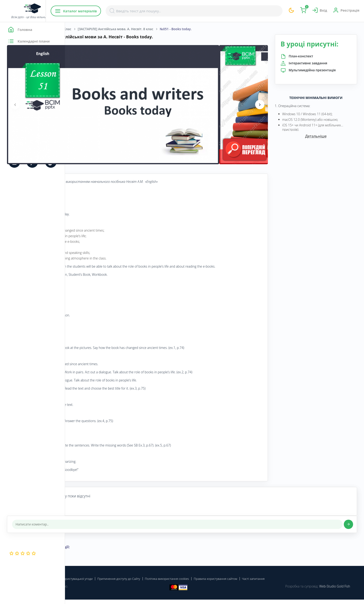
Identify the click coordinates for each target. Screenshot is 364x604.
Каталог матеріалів (95, 11)
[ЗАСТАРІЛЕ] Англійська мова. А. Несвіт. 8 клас (180, 29)
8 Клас (131, 29)
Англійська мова (106, 29)
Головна (79, 29)
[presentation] (80, 105)
